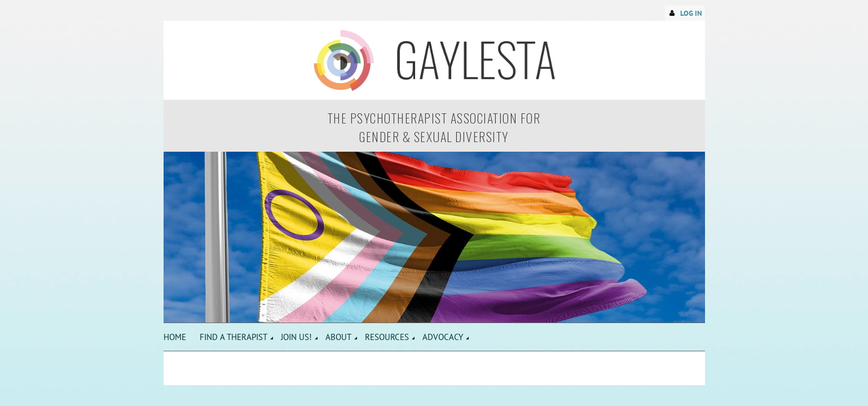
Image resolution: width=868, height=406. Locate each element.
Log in (691, 13)
